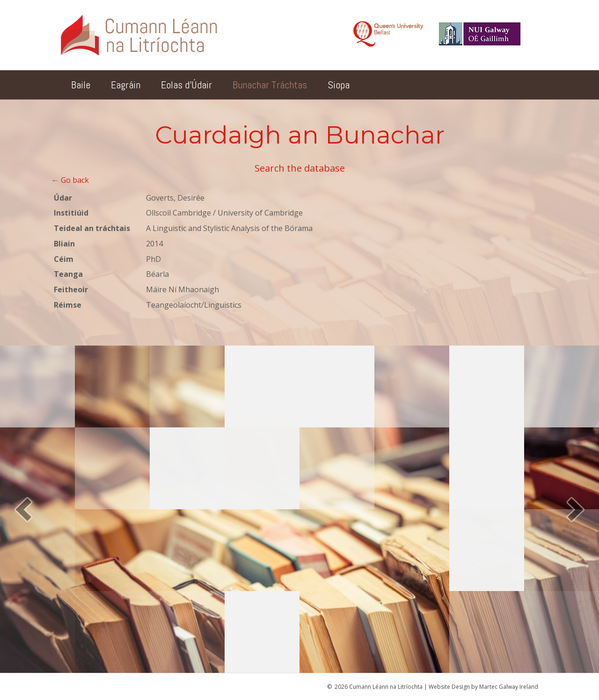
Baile (81, 85)
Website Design (449, 687)
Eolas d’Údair (186, 85)
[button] (23, 509)
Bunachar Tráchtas (270, 85)
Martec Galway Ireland (509, 687)
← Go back (70, 180)
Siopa (339, 85)
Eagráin (126, 85)
